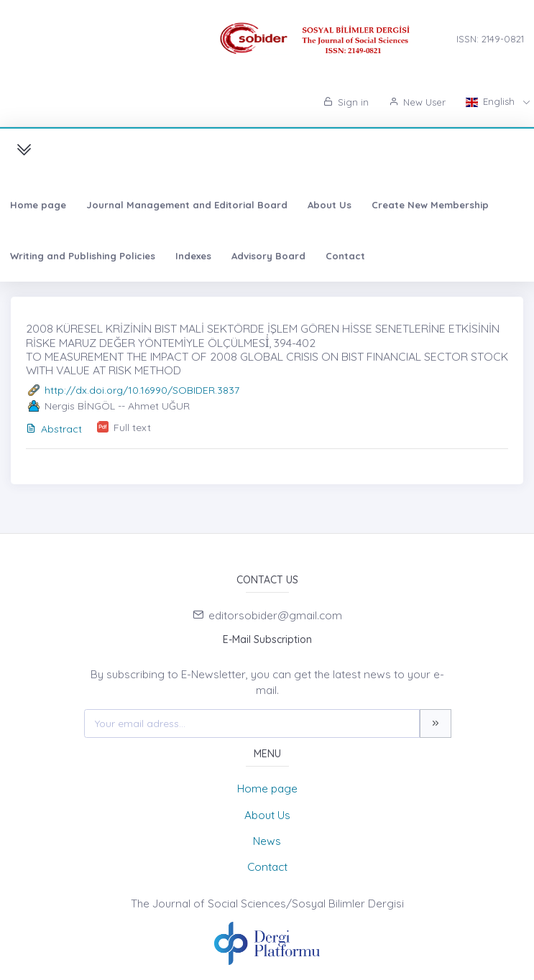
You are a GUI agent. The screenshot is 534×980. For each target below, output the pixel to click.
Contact (345, 256)
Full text (132, 427)
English (492, 101)
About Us (330, 205)
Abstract (54, 429)
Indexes (193, 256)
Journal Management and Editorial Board (187, 205)
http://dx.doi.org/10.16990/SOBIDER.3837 (142, 390)
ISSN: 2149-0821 (490, 39)
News (267, 841)
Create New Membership (430, 205)
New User (417, 102)
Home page (38, 205)
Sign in (346, 102)
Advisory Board (268, 256)
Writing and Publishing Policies (83, 256)
